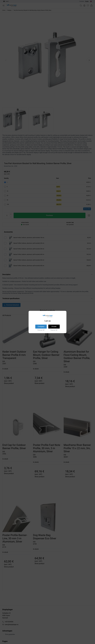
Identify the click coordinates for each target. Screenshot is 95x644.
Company (41, 327)
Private (54, 327)
